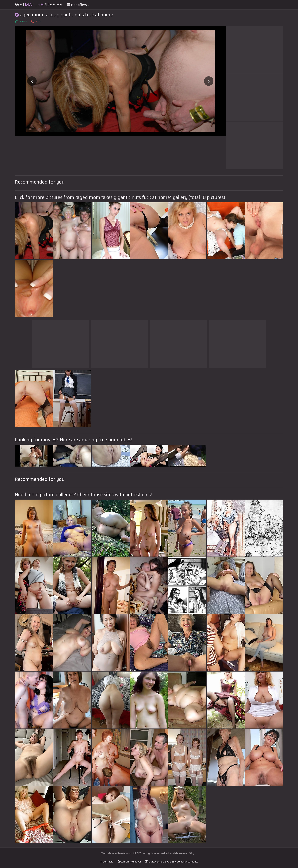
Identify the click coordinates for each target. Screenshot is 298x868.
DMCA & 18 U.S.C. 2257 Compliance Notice (172, 862)
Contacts (106, 862)
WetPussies (39, 5)
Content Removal (129, 862)
